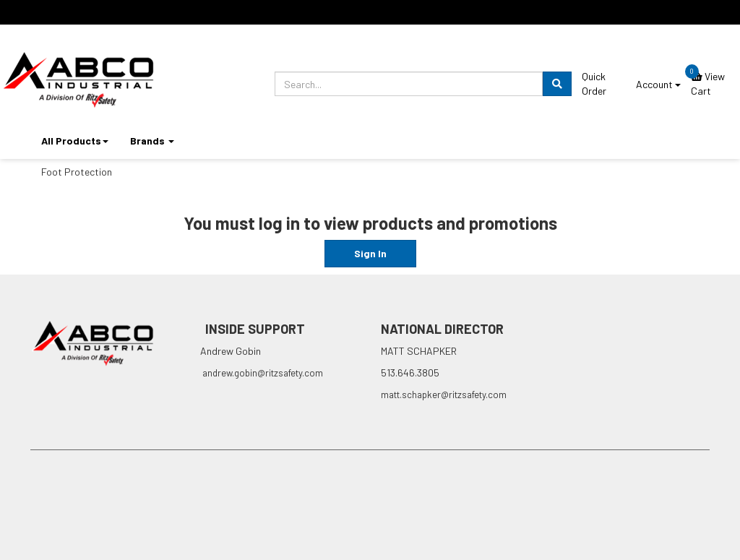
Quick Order (594, 83)
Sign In (370, 253)
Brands (152, 141)
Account (658, 84)
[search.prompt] (409, 84)
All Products (75, 141)
